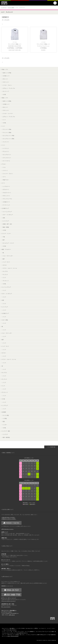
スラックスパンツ (7, 158)
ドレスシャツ (6, 142)
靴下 (4, 240)
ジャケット (5, 170)
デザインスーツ (6, 196)
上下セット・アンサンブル (9, 88)
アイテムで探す (11, 8)
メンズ (4, 290)
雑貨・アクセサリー (6, 249)
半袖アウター (6, 180)
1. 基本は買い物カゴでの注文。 (8, 518)
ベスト (4, 167)
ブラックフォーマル (7, 199)
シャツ (3, 126)
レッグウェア (5, 405)
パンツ (3, 145)
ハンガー (5, 425)
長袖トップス (5, 98)
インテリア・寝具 (6, 431)
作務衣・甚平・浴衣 (7, 224)
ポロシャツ (5, 79)
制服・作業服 (6, 227)
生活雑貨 (4, 412)
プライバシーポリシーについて (8, 601)
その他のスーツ (6, 202)
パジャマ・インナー (6, 234)
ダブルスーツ (6, 189)
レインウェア (6, 221)
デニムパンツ (6, 151)
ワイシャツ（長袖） (7, 133)
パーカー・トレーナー (8, 113)
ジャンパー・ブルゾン (8, 174)
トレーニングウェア (7, 212)
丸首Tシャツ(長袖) (7, 101)
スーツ (3, 183)
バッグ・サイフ (6, 262)
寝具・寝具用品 (6, 437)
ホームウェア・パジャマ (8, 243)
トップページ (4, 8)
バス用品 (5, 418)
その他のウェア (5, 208)
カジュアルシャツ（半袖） (9, 136)
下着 (4, 237)
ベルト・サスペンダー (8, 256)
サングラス (5, 271)
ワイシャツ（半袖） (7, 129)
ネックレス (5, 274)
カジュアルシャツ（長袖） (9, 139)
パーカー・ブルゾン (7, 85)
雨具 (4, 422)
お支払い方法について (7, 546)
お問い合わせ (12, 615)
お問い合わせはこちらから (7, 529)
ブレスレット (6, 281)
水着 (4, 218)
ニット (4, 120)
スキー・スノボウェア (8, 215)
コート (4, 177)
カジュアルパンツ (7, 155)
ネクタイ (5, 265)
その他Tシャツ (6, 76)
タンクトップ (6, 91)
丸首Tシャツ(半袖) (7, 73)
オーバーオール (6, 161)
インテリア (5, 434)
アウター (4, 164)
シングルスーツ (6, 186)
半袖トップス (5, 69)
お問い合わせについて (7, 577)
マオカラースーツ (7, 193)
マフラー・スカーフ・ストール (10, 268)
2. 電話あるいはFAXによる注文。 (9, 519)
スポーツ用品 (5, 320)
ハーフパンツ (6, 148)
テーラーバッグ (6, 205)
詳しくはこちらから (6, 607)
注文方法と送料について (8, 509)
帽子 (4, 259)
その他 (4, 94)
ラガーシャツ (6, 82)
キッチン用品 (6, 415)
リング (4, 278)
